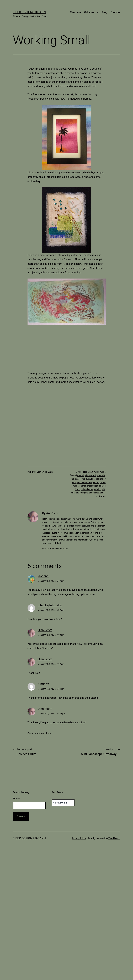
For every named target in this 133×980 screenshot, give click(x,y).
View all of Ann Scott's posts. (55, 549)
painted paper (87, 489)
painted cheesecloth (89, 486)
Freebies (115, 12)
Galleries (89, 12)
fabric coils (98, 378)
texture (102, 496)
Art (92, 472)
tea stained (94, 493)
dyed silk (101, 475)
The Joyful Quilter (50, 605)
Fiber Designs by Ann (29, 12)
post (40, 378)
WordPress (114, 838)
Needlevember (36, 99)
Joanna (44, 576)
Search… (17, 798)
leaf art (96, 482)
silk (104, 489)
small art (75, 493)
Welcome (75, 12)
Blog (105, 12)
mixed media (100, 472)
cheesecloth (91, 475)
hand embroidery (84, 482)
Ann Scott (45, 630)
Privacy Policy (79, 838)
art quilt (81, 475)
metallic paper (61, 378)
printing (98, 489)
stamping (84, 493)
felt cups (62, 177)
